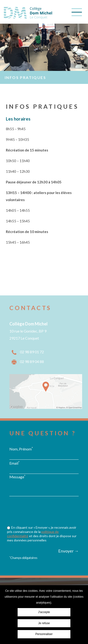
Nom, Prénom (21, 449)
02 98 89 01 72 (32, 352)
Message (17, 477)
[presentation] (45, 520)
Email (14, 463)
